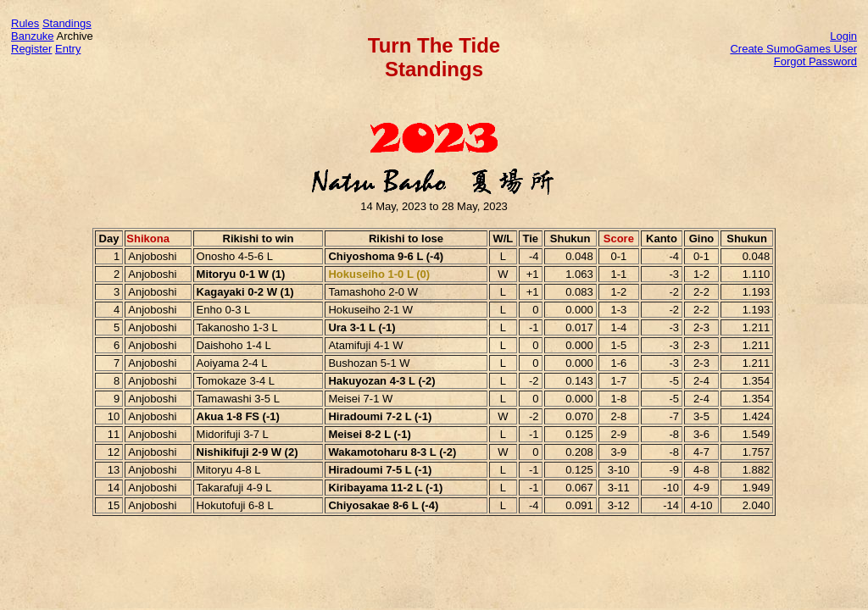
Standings (67, 23)
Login (843, 36)
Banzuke (33, 36)
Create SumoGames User (793, 49)
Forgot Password (815, 61)
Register (31, 49)
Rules (25, 23)
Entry (68, 49)
